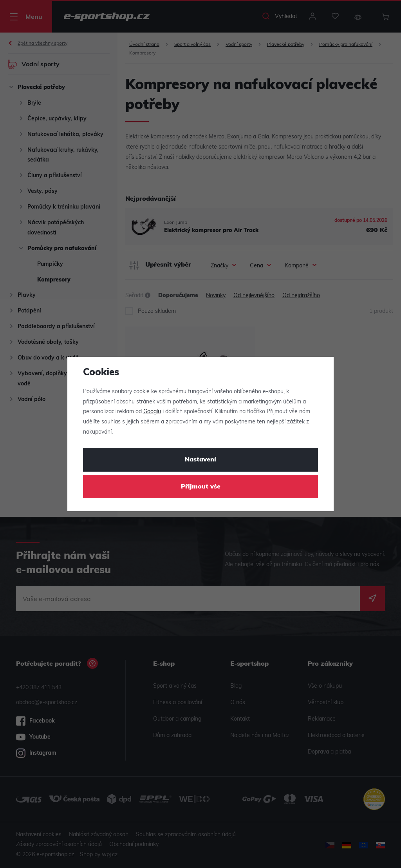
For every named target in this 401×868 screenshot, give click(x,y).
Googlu (152, 412)
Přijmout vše (201, 487)
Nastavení (200, 460)
